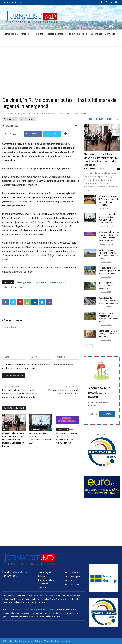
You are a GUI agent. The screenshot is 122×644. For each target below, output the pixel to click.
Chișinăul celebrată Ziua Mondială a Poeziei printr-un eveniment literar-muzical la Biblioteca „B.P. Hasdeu (14, 440)
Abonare (107, 414)
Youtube (75, 585)
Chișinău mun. (25, 114)
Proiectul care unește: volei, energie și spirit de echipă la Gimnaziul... (109, 271)
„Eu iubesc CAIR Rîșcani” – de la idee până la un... (108, 286)
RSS (72, 581)
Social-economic (27, 119)
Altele (5, 429)
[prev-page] (86, 346)
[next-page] (91, 346)
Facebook (75, 573)
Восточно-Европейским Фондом (40, 610)
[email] (94, 414)
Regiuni (13, 114)
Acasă (5, 114)
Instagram (76, 577)
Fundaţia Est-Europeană (47, 596)
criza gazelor (24, 282)
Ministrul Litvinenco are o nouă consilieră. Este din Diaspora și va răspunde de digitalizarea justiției (20, 394)
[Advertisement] (61, 70)
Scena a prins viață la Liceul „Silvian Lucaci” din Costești (108, 334)
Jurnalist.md (89, 169)
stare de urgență (13, 287)
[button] (116, 42)
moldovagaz (57, 282)
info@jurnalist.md (19, 572)
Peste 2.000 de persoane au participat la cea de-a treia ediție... (109, 301)
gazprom (41, 282)
